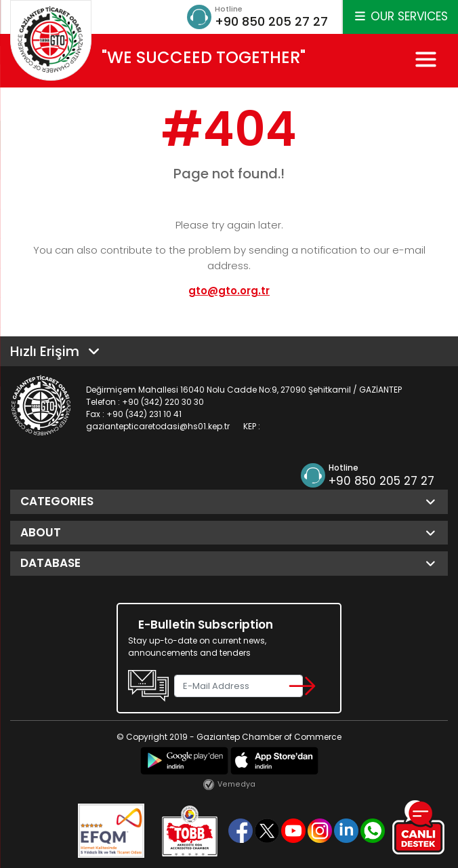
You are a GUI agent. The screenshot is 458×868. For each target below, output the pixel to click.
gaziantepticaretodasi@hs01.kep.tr (158, 426)
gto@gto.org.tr (229, 291)
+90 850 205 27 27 (271, 21)
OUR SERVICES (400, 16)
